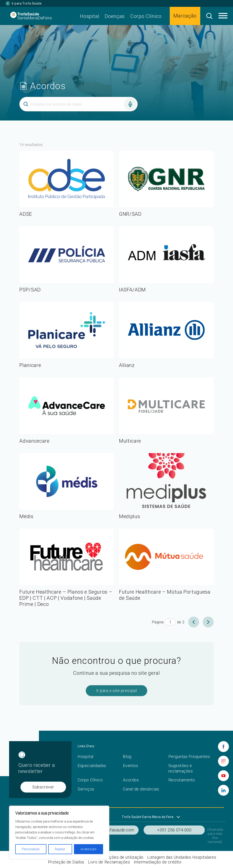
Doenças (115, 16)
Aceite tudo (89, 849)
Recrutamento (182, 780)
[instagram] (223, 761)
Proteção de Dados (66, 862)
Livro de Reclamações (109, 862)
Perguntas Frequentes (189, 756)
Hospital (90, 16)
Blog (127, 756)
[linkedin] (223, 790)
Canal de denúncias (141, 789)
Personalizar (31, 849)
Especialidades (92, 766)
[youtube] (223, 776)
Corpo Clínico (146, 16)
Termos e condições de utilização (112, 857)
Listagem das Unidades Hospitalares (182, 857)
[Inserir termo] (79, 104)
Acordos (131, 780)
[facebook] (223, 747)
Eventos (130, 766)
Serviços (86, 789)
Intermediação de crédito (158, 862)
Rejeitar (60, 849)
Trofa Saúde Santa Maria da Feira (148, 817)
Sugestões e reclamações (181, 768)
